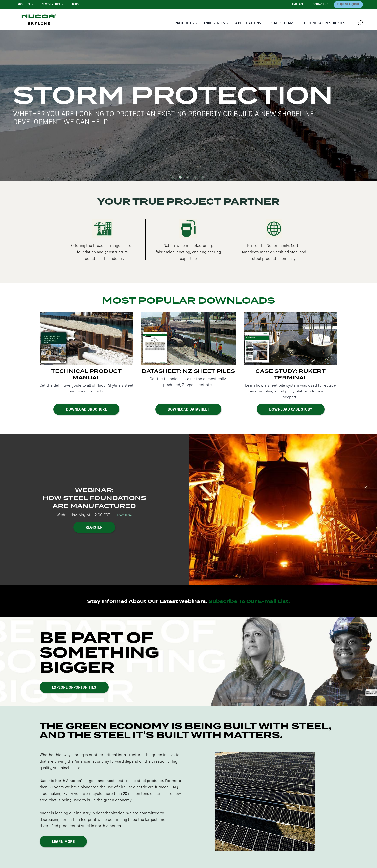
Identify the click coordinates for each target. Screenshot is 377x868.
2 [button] (181, 178)
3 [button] (189, 178)
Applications (248, 23)
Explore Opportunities (74, 688)
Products (184, 23)
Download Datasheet (188, 410)
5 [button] (204, 178)
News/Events (51, 5)
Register (94, 528)
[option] (188, 105)
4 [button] (196, 178)
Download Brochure (86, 410)
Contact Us (320, 5)
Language (297, 5)
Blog (75, 5)
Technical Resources (325, 23)
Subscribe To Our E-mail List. (249, 601)
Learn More (124, 515)
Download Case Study (291, 410)
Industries (214, 23)
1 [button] (174, 178)
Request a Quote (348, 5)
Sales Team (282, 23)
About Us (24, 5)
